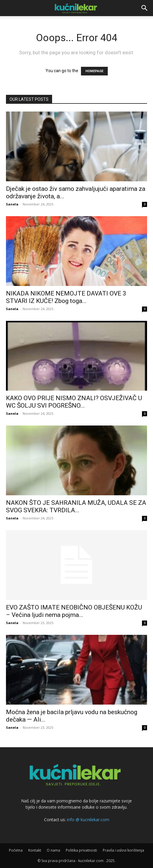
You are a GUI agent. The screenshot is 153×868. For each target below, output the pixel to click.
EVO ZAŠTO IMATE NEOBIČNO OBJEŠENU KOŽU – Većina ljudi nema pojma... (74, 611)
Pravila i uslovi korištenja (123, 850)
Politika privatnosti (81, 850)
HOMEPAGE (94, 71)
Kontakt (35, 850)
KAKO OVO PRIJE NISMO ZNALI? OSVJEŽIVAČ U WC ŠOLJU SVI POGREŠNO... (74, 402)
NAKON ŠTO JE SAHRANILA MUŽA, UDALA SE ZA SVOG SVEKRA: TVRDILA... (76, 506)
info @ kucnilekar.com (88, 820)
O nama (53, 850)
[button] (145, 8)
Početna (16, 850)
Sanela (12, 204)
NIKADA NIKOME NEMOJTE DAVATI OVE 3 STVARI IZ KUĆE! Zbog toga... (66, 297)
